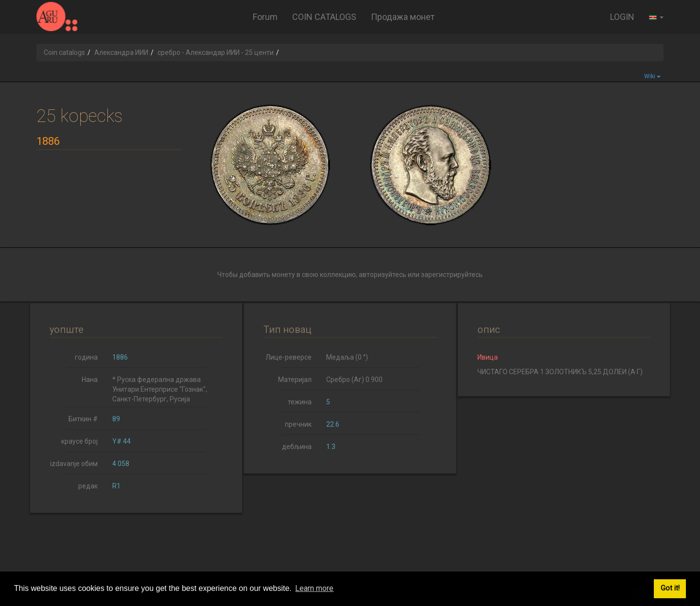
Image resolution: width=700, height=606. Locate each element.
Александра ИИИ (121, 52)
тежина (300, 402)
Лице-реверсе (289, 357)
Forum (265, 17)
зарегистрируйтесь (452, 275)
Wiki (652, 76)
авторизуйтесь (383, 275)
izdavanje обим (74, 464)
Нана (90, 380)
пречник (298, 424)
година (86, 357)
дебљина (297, 447)
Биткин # (83, 419)
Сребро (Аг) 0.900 (354, 380)
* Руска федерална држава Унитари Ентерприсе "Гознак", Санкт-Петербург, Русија (160, 389)
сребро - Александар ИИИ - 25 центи (216, 52)
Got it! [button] (670, 588)
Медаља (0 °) (347, 357)
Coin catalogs (64, 52)
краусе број (79, 441)
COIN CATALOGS (324, 17)
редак (88, 486)
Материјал (295, 380)
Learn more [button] (314, 588)
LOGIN (622, 17)
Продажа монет (403, 17)
